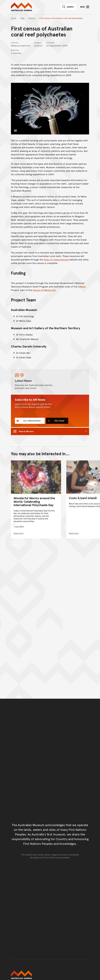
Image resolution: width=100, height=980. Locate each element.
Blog (23, 18)
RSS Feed (59, 421)
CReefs (82, 286)
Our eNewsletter (32, 421)
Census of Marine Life (44, 290)
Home (14, 18)
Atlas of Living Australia (56, 259)
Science (32, 18)
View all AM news (26, 431)
